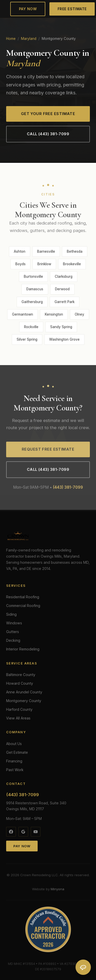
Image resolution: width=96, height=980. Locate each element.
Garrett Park (65, 303)
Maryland (29, 39)
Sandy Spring (61, 328)
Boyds (20, 265)
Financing (14, 761)
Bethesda (75, 253)
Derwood (62, 290)
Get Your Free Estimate (48, 114)
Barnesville (46, 253)
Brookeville (72, 265)
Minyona (57, 889)
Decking (13, 640)
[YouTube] (36, 832)
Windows (14, 623)
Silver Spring (27, 341)
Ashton (20, 253)
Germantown (23, 316)
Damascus (35, 290)
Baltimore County (21, 675)
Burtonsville (33, 278)
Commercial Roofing (23, 606)
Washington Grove (64, 341)
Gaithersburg (32, 303)
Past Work (15, 770)
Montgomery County (24, 701)
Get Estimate (17, 752)
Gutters (13, 632)
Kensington (54, 316)
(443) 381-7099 (68, 488)
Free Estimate (72, 9)
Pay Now (28, 9)
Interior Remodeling (23, 649)
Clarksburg (64, 278)
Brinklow (44, 265)
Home (11, 39)
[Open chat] (83, 967)
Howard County (20, 683)
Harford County (19, 709)
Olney (79, 316)
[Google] (23, 832)
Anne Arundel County (24, 692)
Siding (11, 614)
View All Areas (18, 718)
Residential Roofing (23, 597)
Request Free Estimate (48, 450)
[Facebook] (11, 832)
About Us (14, 744)
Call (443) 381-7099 (48, 134)
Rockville (31, 328)
